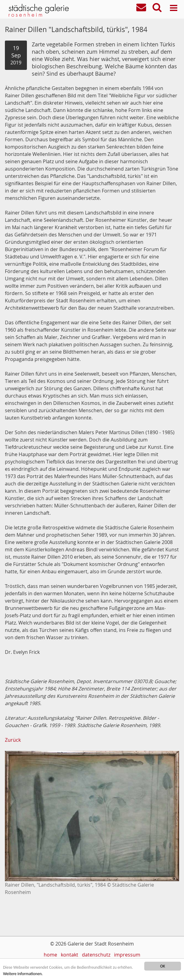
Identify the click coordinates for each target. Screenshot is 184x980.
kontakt (70, 955)
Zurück (13, 740)
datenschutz (96, 955)
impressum (127, 955)
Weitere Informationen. (23, 974)
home (50, 955)
